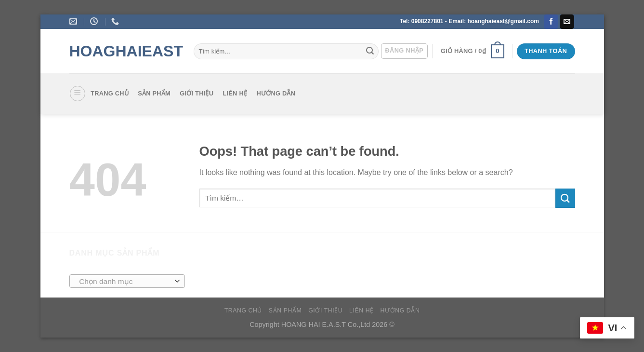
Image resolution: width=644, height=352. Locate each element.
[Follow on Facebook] (551, 22)
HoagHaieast (124, 51)
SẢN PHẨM (154, 93)
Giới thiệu (197, 93)
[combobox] (127, 281)
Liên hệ (235, 93)
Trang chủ (110, 93)
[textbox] (125, 282)
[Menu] (78, 94)
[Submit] (370, 52)
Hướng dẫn (276, 93)
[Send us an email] (567, 22)
